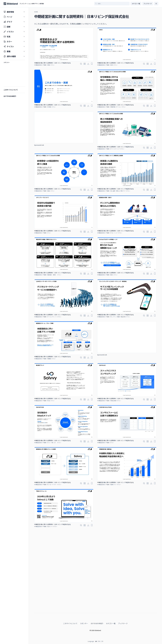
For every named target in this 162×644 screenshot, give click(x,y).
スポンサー (84, 588)
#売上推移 (113, 191)
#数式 (111, 275)
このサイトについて (70, 588)
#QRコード (50, 526)
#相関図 (49, 359)
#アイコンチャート (52, 317)
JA (96, 606)
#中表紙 (49, 107)
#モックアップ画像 (115, 317)
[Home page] (11, 4)
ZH (102, 606)
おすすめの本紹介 (97, 588)
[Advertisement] (64, 127)
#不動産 (44, 65)
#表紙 (48, 65)
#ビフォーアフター (52, 484)
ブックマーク (123, 588)
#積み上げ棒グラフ (121, 191)
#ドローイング (114, 233)
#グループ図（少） (52, 443)
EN (99, 606)
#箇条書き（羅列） (52, 275)
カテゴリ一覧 (136, 4)
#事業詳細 (113, 107)
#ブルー (53, 65)
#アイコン (118, 107)
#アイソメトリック (115, 149)
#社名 (48, 401)
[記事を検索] (112, 4)
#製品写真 (123, 317)
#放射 (48, 191)
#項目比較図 (113, 401)
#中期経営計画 (38, 65)
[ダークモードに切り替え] (156, 4)
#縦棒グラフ (113, 484)
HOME (36, 12)
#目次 (111, 65)
